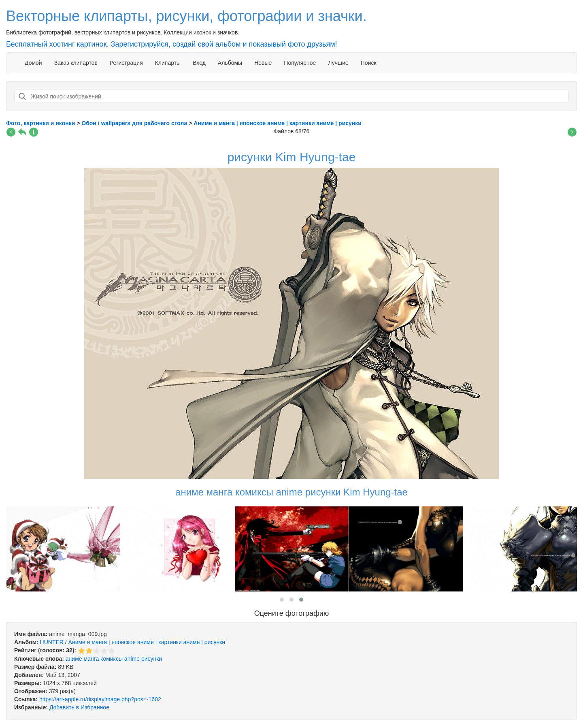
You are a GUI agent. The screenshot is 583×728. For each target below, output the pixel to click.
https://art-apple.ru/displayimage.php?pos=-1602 (100, 699)
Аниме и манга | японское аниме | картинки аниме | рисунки (147, 642)
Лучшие (338, 63)
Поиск (369, 63)
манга (91, 659)
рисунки (152, 659)
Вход (199, 63)
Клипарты (168, 63)
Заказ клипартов (76, 63)
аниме (74, 659)
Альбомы (230, 63)
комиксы (112, 659)
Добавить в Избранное (79, 707)
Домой (33, 63)
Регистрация (126, 63)
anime (132, 659)
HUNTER (52, 642)
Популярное (300, 63)
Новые (263, 63)
